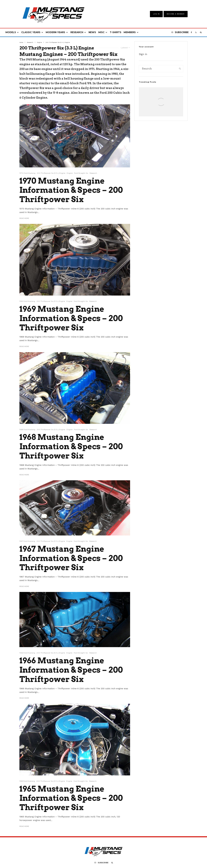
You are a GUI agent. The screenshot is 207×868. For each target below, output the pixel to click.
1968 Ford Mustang (27, 429)
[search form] (158, 69)
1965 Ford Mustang (27, 781)
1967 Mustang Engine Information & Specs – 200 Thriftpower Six (71, 558)
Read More (24, 218)
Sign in (143, 54)
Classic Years (31, 32)
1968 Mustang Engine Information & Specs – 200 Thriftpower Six (71, 446)
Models (11, 32)
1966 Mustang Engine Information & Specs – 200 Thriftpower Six (71, 670)
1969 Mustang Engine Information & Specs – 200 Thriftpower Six (71, 318)
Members (130, 32)
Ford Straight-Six (81, 173)
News (92, 32)
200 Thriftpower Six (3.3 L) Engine (51, 173)
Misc (101, 32)
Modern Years (55, 32)
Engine (70, 173)
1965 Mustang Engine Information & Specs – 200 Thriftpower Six (71, 798)
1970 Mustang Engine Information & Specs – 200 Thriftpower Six (71, 190)
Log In (156, 14)
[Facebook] (191, 32)
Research (77, 32)
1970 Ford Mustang (27, 173)
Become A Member (176, 14)
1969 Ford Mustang (27, 301)
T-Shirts (116, 32)
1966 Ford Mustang (27, 653)
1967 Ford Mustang (27, 541)
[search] (180, 69)
